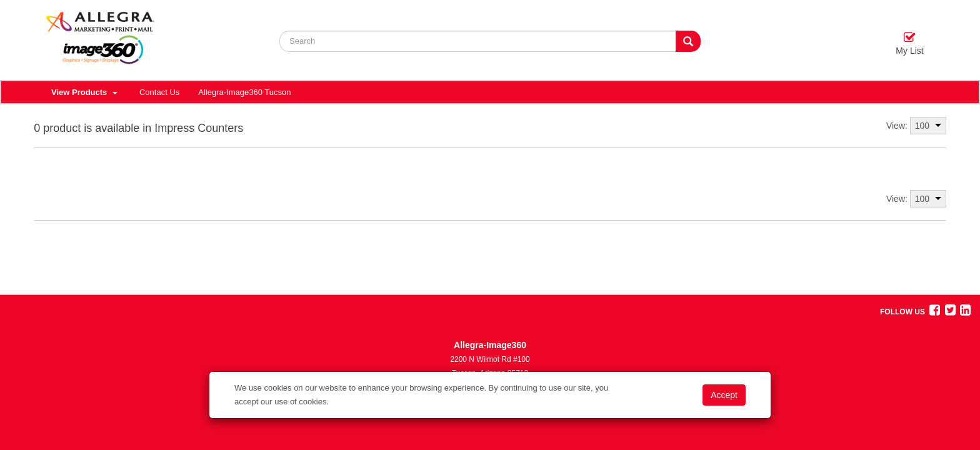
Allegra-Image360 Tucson (244, 92)
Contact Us (159, 92)
